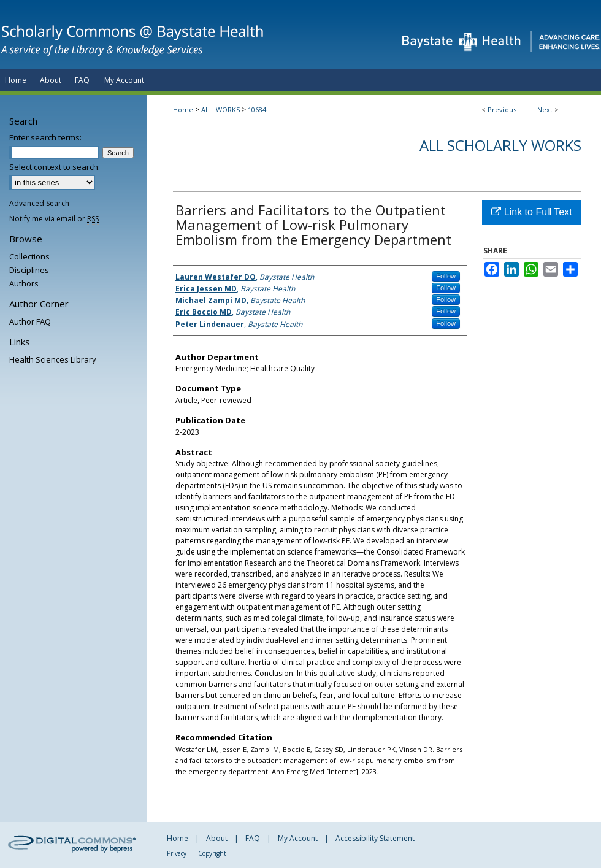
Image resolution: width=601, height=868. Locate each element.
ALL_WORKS (220, 109)
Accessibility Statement (375, 838)
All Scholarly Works (500, 145)
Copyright (212, 853)
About (217, 838)
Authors (24, 283)
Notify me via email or (54, 219)
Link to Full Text (531, 212)
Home (183, 109)
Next (545, 109)
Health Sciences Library (53, 359)
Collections (29, 256)
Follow (446, 276)
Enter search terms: (45, 137)
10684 (257, 109)
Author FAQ (30, 321)
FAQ (253, 838)
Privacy (177, 853)
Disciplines (29, 270)
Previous (502, 109)
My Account (298, 838)
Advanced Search (39, 203)
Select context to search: (55, 167)
